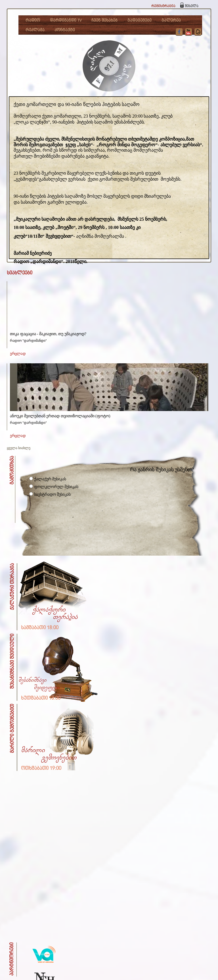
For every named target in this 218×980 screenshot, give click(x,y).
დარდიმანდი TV (66, 20)
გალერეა (171, 20)
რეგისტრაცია (163, 6)
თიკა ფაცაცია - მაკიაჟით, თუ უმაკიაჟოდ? (48, 334)
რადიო (33, 20)
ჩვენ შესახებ (104, 20)
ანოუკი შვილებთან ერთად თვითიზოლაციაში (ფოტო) (60, 416)
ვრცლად (18, 354)
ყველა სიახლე (19, 448)
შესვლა (192, 6)
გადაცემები (140, 20)
